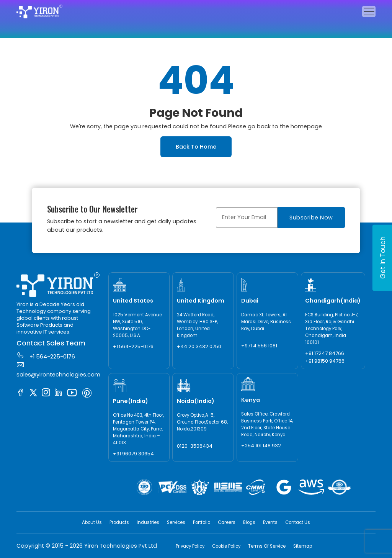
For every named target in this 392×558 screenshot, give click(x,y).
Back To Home (196, 147)
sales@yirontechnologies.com (58, 370)
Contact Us (298, 522)
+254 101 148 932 (261, 446)
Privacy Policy (190, 546)
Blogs (249, 522)
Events (270, 522)
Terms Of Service (267, 546)
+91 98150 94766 (325, 361)
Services (176, 522)
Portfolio (202, 522)
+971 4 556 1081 (259, 346)
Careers (227, 522)
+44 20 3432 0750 (199, 346)
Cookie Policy (226, 546)
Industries (148, 522)
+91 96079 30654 (133, 454)
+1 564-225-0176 (46, 356)
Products (119, 522)
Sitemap (303, 546)
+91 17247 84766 (325, 353)
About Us (92, 522)
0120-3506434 (195, 446)
